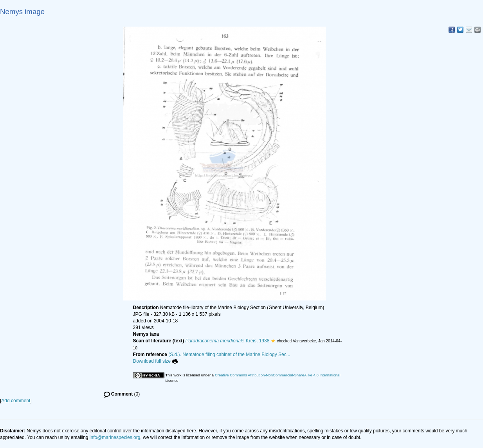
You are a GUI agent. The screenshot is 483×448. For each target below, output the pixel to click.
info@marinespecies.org (115, 437)
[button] (273, 341)
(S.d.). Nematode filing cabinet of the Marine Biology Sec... (229, 354)
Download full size (156, 361)
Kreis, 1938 (228, 341)
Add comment (16, 401)
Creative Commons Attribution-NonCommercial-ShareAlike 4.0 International (278, 375)
